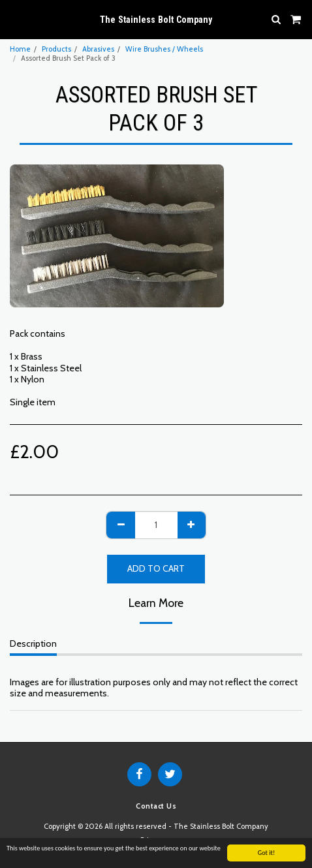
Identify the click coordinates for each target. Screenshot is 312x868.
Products (56, 49)
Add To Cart (156, 568)
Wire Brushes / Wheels (164, 49)
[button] (14, 19)
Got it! (267, 853)
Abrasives (98, 49)
